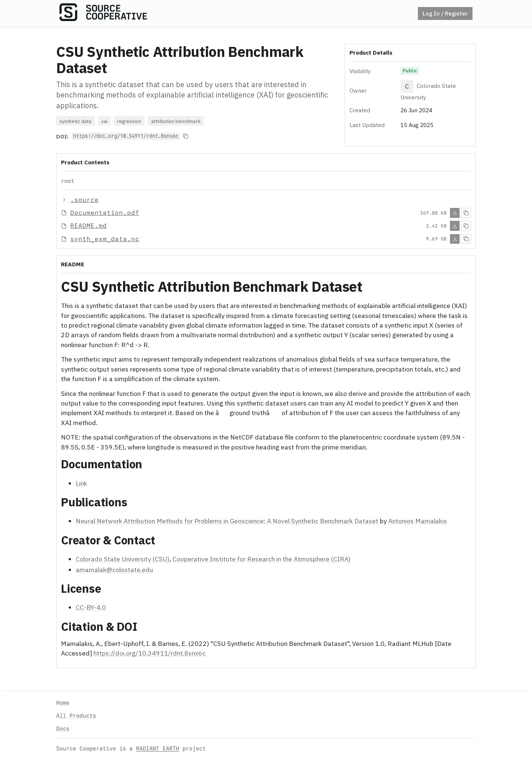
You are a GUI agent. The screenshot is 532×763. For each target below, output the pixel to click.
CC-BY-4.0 (91, 607)
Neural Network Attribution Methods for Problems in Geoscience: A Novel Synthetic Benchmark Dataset (227, 521)
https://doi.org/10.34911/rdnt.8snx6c (150, 653)
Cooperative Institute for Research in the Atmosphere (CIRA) (262, 559)
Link (81, 483)
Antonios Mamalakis (418, 521)
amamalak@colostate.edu (115, 569)
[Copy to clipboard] (186, 136)
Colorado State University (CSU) (123, 559)
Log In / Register (445, 13)
